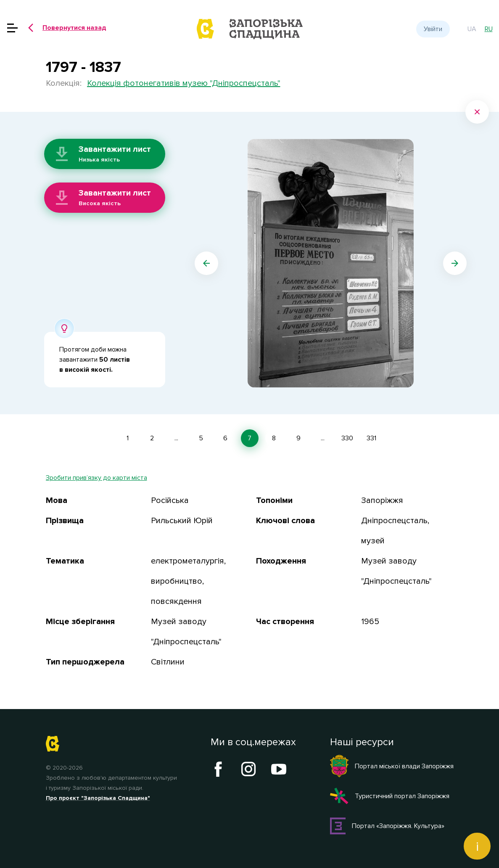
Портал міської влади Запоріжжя (392, 766)
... (176, 438)
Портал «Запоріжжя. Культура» (387, 826)
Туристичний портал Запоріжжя (390, 796)
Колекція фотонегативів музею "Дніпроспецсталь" (184, 83)
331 (371, 438)
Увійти (433, 29)
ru (489, 29)
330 (347, 438)
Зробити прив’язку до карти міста (96, 478)
